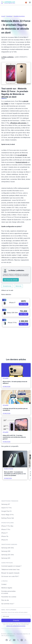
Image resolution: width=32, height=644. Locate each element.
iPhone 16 (4, 540)
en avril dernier (22, 155)
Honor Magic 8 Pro (8, 515)
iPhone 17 (4, 533)
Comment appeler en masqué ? (11, 566)
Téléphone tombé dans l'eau (10, 569)
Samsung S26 (6, 551)
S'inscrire (16, 620)
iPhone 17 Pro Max (7, 526)
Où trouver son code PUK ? (10, 576)
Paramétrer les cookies (9, 597)
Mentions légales (7, 588)
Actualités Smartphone (19, 16)
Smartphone (9, 16)
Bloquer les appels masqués (10, 573)
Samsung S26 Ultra (8, 548)
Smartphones (7, 286)
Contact (4, 584)
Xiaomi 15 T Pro (6, 508)
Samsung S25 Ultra (8, 555)
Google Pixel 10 (6, 511)
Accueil (3, 16)
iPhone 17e (5, 536)
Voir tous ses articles (11, 280)
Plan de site (5, 600)
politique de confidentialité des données (16, 626)
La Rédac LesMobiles (8, 57)
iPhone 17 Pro (6, 529)
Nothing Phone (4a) (8, 518)
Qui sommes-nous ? (8, 604)
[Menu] (30, 2)
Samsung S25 (6, 558)
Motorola (18, 286)
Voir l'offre (24, 304)
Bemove (12, 636)
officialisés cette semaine (18, 123)
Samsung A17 (6, 504)
